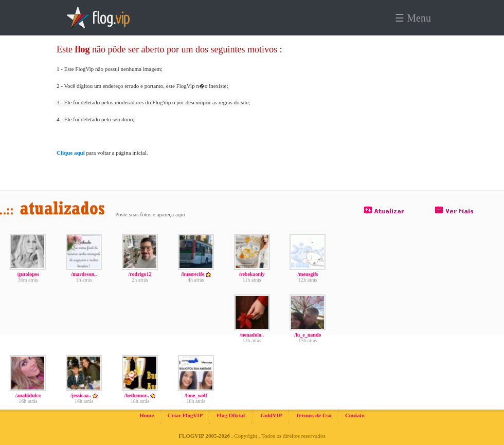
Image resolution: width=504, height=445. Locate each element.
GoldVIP (271, 415)
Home (147, 415)
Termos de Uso (313, 415)
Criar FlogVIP (185, 415)
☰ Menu (413, 18)
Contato (355, 415)
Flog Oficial (231, 415)
